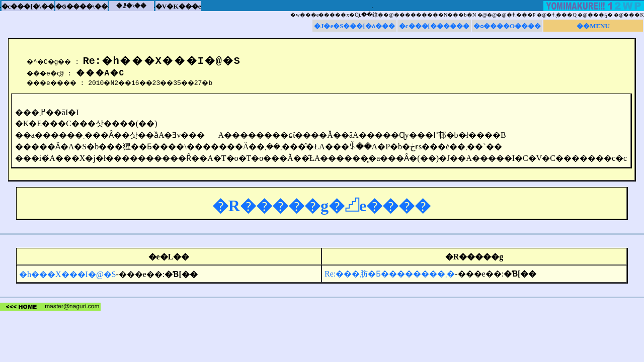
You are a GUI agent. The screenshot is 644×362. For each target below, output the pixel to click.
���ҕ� (600, 15)
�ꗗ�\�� (131, 6)
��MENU (593, 26)
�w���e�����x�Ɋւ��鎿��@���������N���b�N (383, 15)
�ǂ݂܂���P (521, 15)
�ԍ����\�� (82, 6)
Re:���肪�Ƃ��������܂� (390, 274)
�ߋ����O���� (507, 26)
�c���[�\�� (28, 6)
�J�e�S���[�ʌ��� (354, 26)
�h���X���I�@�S (68, 274)
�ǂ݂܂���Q (561, 15)
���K (634, 15)
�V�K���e (178, 6)
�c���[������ (434, 26)
